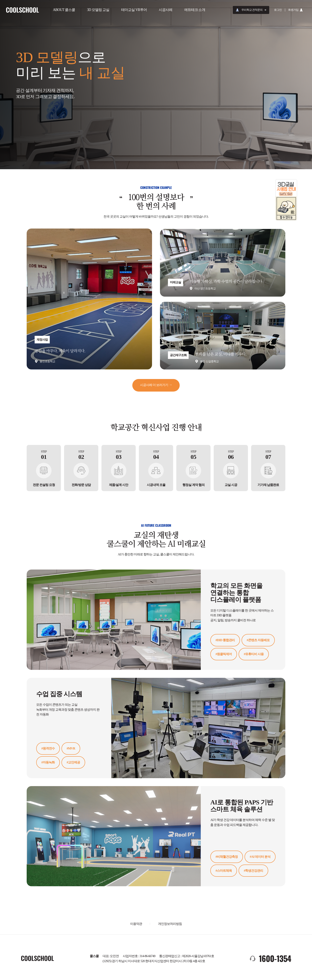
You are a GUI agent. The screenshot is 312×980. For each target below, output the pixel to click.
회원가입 (293, 10)
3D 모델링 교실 (98, 10)
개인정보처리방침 (170, 923)
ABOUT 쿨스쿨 (64, 10)
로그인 (278, 10)
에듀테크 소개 (195, 10)
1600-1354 (275, 958)
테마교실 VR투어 (134, 10)
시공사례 (166, 10)
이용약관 (136, 923)
